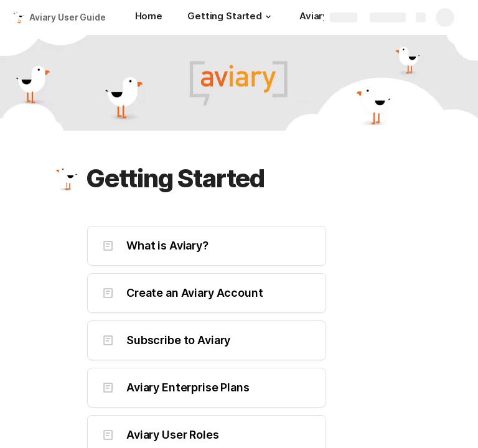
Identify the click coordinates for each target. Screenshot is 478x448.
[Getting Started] (231, 17)
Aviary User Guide (68, 17)
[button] (268, 17)
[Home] (149, 17)
